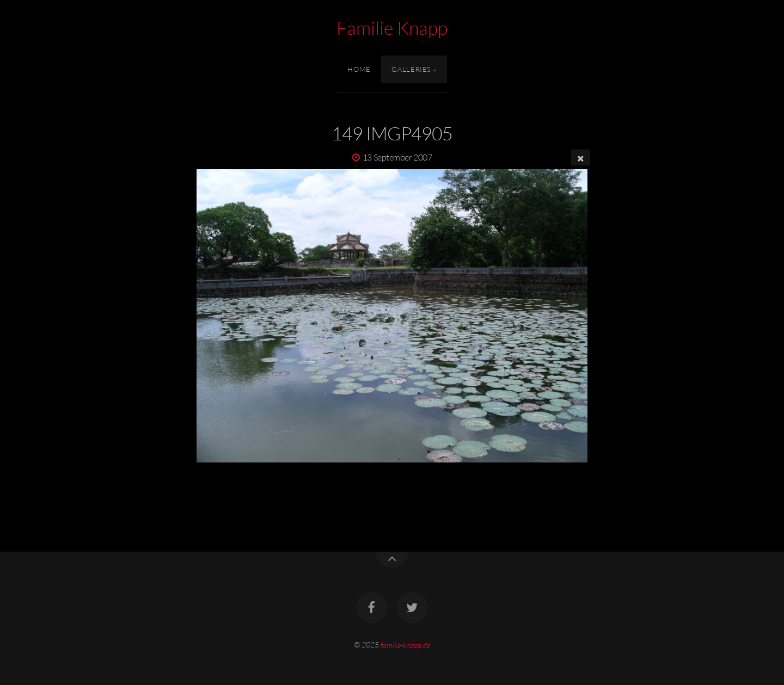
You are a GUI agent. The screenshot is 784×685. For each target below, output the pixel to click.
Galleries (411, 69)
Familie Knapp (392, 28)
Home (359, 69)
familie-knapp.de (405, 644)
